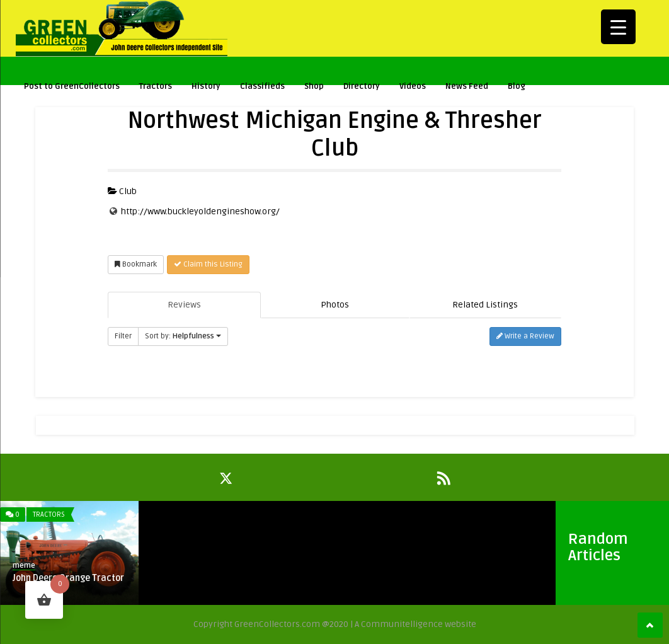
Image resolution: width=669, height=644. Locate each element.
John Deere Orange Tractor (68, 578)
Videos (413, 86)
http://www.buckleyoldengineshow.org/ (200, 211)
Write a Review (525, 336)
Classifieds (262, 86)
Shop (314, 86)
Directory (362, 86)
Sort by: (183, 336)
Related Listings (485, 305)
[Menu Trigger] (618, 27)
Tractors (156, 86)
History (206, 86)
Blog (517, 86)
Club (122, 191)
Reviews (184, 305)
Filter (123, 336)
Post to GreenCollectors (72, 86)
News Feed (467, 86)
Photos (335, 305)
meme (24, 566)
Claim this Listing (208, 264)
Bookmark (136, 264)
